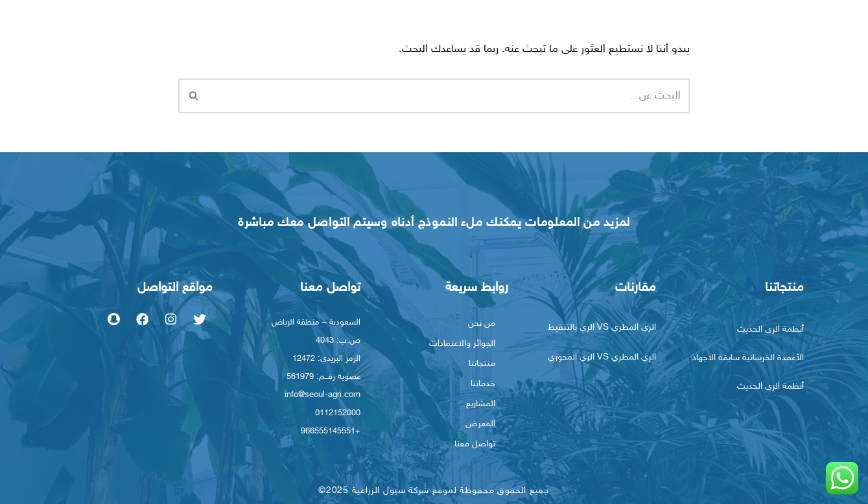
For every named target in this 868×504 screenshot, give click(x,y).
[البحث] (449, 95)
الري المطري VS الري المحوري (602, 356)
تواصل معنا (475, 443)
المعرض (480, 423)
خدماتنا (483, 383)
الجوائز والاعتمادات (462, 342)
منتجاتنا (482, 362)
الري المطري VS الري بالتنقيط (602, 326)
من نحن (482, 322)
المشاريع (481, 403)
